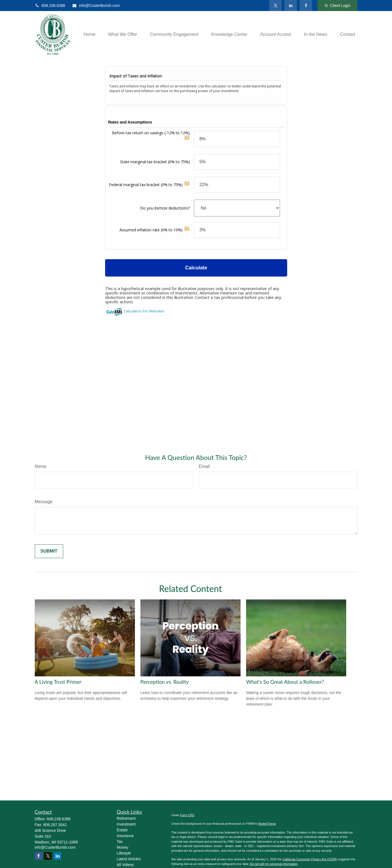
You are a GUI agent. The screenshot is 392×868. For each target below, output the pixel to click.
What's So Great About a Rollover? (285, 682)
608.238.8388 (50, 6)
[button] (90, 35)
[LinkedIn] (291, 6)
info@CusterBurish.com (96, 6)
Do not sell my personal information (274, 864)
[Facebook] (306, 6)
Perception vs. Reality (165, 682)
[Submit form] (49, 551)
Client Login (337, 6)
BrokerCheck (267, 824)
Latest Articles (129, 859)
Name (41, 466)
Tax (120, 842)
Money (122, 847)
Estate (122, 830)
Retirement (126, 818)
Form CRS (187, 815)
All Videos (125, 865)
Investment (126, 824)
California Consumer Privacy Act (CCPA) (310, 859)
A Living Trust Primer (58, 682)
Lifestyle (124, 853)
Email (204, 466)
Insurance (125, 836)
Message (44, 502)
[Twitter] (275, 6)
